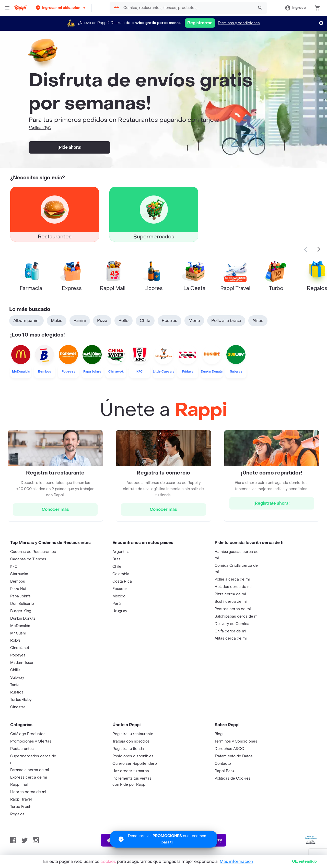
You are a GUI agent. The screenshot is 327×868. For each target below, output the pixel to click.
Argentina (121, 552)
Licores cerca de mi (28, 792)
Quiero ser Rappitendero (135, 764)
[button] (61, 8)
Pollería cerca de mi (232, 579)
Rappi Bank (224, 771)
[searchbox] (187, 8)
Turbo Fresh (21, 807)
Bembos (18, 581)
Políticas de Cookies (233, 778)
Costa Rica (122, 581)
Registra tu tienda (128, 749)
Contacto (223, 764)
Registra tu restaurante (133, 734)
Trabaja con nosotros (131, 741)
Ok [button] (304, 861)
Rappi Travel (21, 799)
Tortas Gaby (21, 700)
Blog (219, 734)
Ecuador (120, 589)
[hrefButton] (55, 510)
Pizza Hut (18, 589)
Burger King (21, 611)
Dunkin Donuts (23, 618)
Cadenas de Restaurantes (33, 552)
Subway (17, 678)
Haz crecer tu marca (131, 771)
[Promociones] (164, 839)
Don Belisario (22, 604)
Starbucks (19, 574)
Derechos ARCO (229, 749)
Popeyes (18, 655)
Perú (116, 604)
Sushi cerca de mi (231, 602)
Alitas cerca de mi (231, 638)
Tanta (15, 685)
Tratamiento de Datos (234, 756)
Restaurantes (22, 749)
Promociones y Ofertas (31, 741)
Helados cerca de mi (233, 587)
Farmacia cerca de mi (30, 770)
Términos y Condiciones (236, 741)
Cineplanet (20, 648)
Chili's (15, 670)
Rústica (17, 692)
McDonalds (20, 626)
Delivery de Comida (232, 624)
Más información (236, 861)
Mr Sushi (18, 633)
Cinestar (18, 707)
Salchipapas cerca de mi (237, 616)
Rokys (15, 640)
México (119, 596)
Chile (117, 567)
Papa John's (20, 596)
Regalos (17, 814)
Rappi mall (19, 785)
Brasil (117, 559)
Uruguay (120, 611)
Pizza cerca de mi (230, 594)
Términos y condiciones (239, 23)
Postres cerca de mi (233, 609)
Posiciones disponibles (133, 756)
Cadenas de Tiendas (28, 559)
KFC (14, 567)
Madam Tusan (22, 663)
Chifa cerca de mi (230, 631)
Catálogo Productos (28, 734)
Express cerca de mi (29, 777)
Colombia (121, 574)
